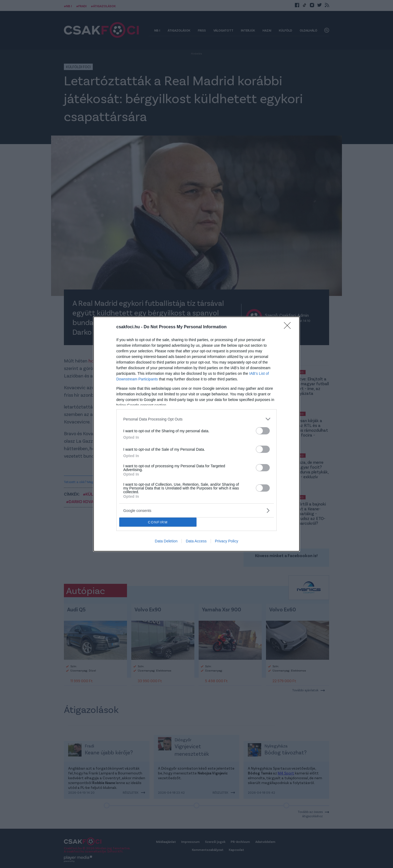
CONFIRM (158, 522)
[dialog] (196, 434)
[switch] (263, 431)
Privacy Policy (227, 541)
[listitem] (196, 419)
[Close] (289, 327)
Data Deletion (166, 541)
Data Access (196, 541)
